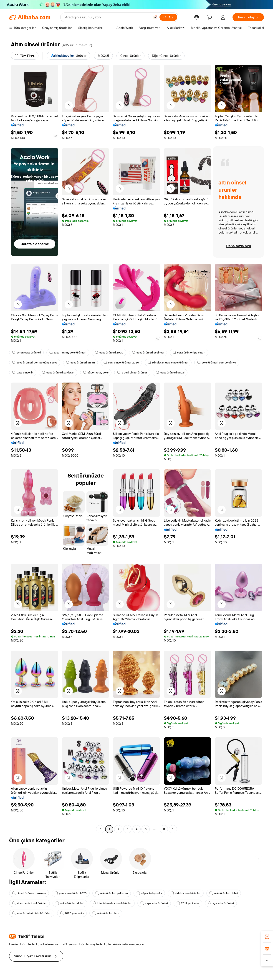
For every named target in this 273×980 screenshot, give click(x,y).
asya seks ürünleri (154, 903)
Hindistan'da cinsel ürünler (112, 903)
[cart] (210, 18)
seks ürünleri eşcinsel (148, 353)
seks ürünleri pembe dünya (217, 363)
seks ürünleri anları (80, 363)
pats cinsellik (23, 373)
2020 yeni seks (72, 913)
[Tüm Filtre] (25, 56)
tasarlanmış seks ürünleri (68, 353)
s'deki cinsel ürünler (132, 373)
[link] (267, 937)
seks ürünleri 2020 (109, 353)
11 (164, 829)
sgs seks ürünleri (221, 903)
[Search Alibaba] (107, 17)
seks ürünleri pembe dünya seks (35, 363)
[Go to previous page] (100, 829)
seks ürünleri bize (106, 913)
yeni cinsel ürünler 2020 (121, 363)
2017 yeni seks (188, 903)
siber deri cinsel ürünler (29, 903)
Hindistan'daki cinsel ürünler (168, 363)
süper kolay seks (96, 373)
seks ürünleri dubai (170, 373)
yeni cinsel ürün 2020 (71, 893)
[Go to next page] (173, 829)
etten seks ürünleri (26, 353)
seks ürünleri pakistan (189, 353)
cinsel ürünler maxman (29, 893)
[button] (155, 17)
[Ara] (168, 17)
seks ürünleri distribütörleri (32, 913)
